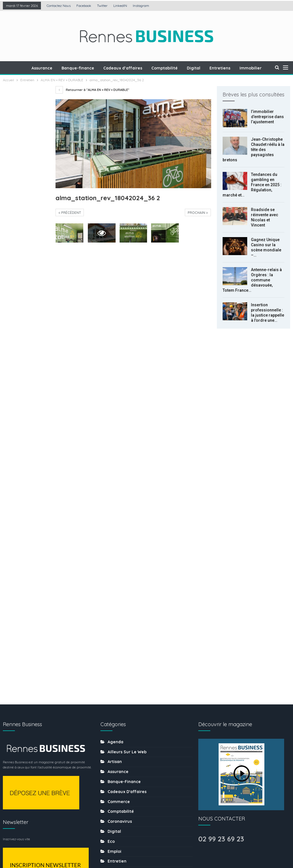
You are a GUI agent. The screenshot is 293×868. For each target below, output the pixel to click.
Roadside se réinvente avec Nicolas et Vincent (25, 236)
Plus (251, 68)
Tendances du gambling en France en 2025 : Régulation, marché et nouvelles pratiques (24, 196)
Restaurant (119, 738)
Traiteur (116, 798)
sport (113, 778)
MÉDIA (114, 698)
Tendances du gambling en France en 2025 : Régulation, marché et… (252, 185)
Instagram (141, 6)
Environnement (123, 629)
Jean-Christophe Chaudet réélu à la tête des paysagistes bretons (254, 150)
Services (116, 768)
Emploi (114, 609)
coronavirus (120, 579)
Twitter (102, 6)
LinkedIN (120, 6)
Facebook (84, 6)
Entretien (117, 619)
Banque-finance (81, 68)
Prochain (198, 213)
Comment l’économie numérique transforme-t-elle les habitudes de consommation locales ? (25, 415)
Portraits (116, 718)
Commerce (119, 559)
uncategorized (123, 808)
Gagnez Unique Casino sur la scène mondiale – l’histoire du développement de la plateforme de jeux (26, 275)
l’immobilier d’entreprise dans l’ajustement (267, 117)
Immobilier (119, 659)
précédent (70, 213)
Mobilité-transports (127, 708)
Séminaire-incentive (128, 758)
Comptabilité (170, 68)
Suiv (30, 448)
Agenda (115, 499)
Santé (114, 748)
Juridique (117, 669)
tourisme (117, 788)
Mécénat (116, 688)
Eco (111, 599)
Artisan (115, 519)
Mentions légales (124, 846)
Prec (16, 448)
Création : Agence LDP (72, 846)
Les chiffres (120, 679)
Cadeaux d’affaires (127, 68)
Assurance (44, 68)
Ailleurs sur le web (127, 509)
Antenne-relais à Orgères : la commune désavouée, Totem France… (252, 280)
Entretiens (227, 68)
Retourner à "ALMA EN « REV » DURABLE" (92, 90)
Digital (200, 68)
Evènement (119, 639)
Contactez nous (59, 6)
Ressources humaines (130, 728)
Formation (118, 649)
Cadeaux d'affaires (127, 549)
